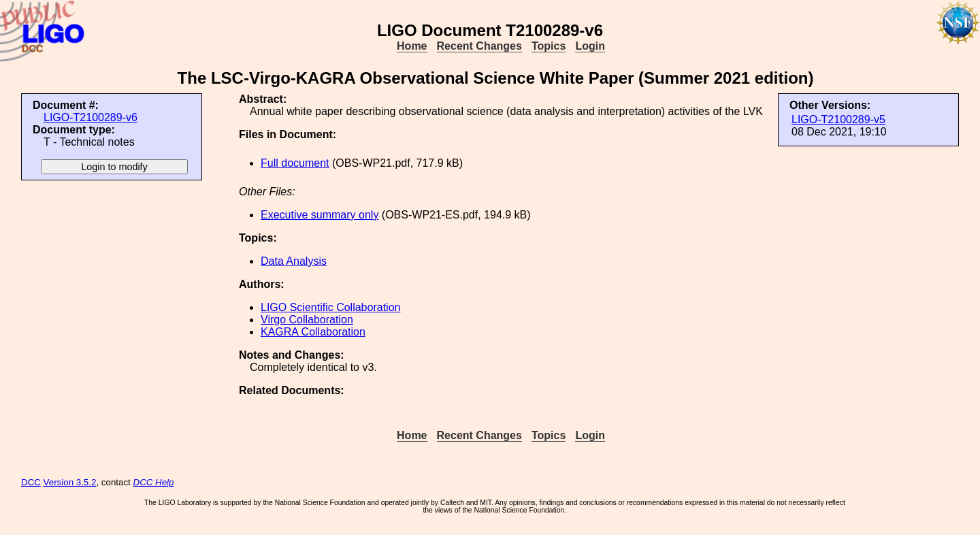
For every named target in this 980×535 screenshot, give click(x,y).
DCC (31, 482)
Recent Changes (479, 46)
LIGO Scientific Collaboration (330, 307)
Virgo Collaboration (307, 320)
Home (412, 46)
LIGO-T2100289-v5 (838, 119)
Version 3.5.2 (70, 482)
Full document (295, 163)
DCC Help (154, 482)
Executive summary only (320, 215)
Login (590, 46)
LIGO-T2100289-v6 (91, 117)
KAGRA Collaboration (313, 332)
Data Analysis (294, 261)
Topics (549, 46)
